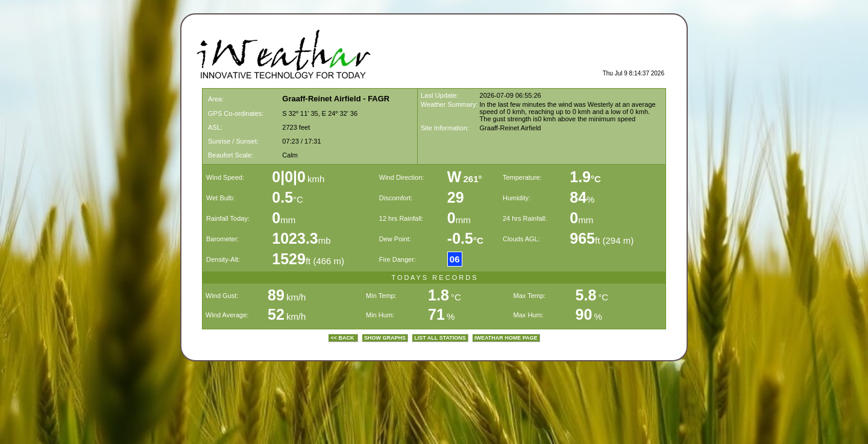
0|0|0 (289, 177)
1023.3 (295, 238)
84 (578, 197)
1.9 (585, 177)
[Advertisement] (523, 52)
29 (456, 197)
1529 (289, 259)
